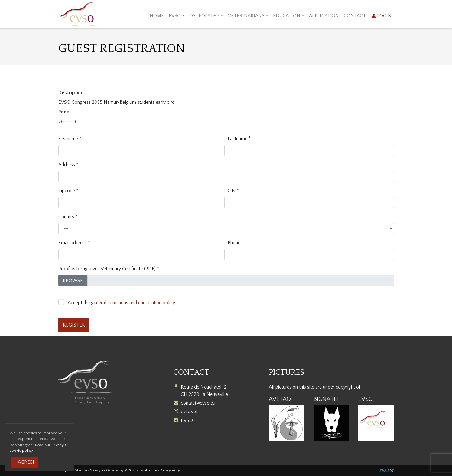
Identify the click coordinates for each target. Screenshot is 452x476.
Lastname (237, 139)
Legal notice (148, 470)
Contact (355, 16)
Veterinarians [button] (246, 16)
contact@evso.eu (198, 403)
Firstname (68, 139)
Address (67, 165)
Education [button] (287, 16)
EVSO (187, 420)
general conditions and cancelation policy (133, 303)
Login (384, 16)
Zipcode (67, 191)
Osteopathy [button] (204, 16)
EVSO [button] (175, 16)
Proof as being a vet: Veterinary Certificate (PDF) (107, 269)
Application (324, 16)
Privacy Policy (170, 470)
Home (157, 16)
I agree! (25, 462)
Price (64, 112)
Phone (234, 243)
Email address (73, 243)
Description (71, 93)
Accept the (121, 303)
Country (66, 217)
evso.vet (189, 412)
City (232, 191)
